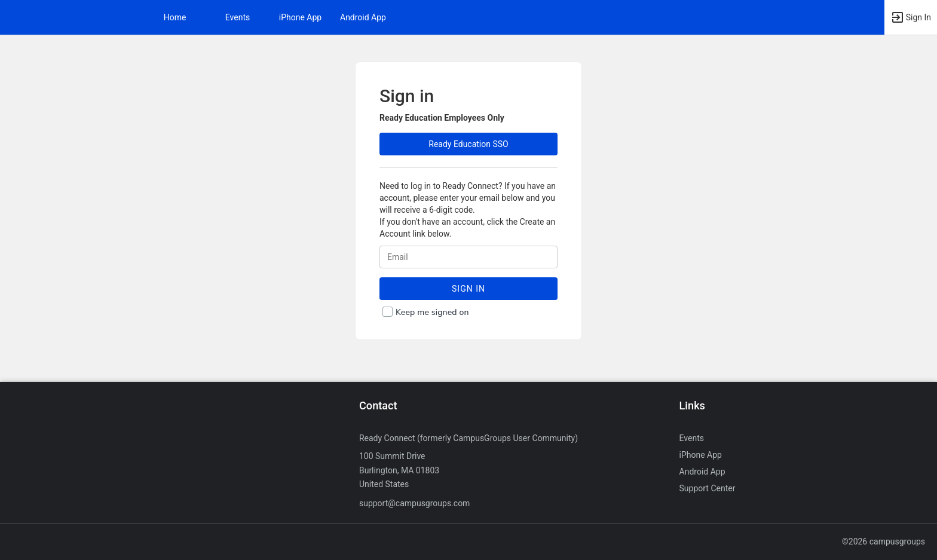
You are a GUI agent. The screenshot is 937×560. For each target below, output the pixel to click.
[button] (911, 17)
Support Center (708, 488)
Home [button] (175, 17)
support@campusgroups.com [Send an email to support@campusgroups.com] (414, 503)
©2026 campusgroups (884, 541)
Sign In (468, 289)
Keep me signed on (432, 312)
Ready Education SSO (468, 144)
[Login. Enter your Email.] (468, 257)
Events (238, 17)
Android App (363, 17)
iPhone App (300, 17)
